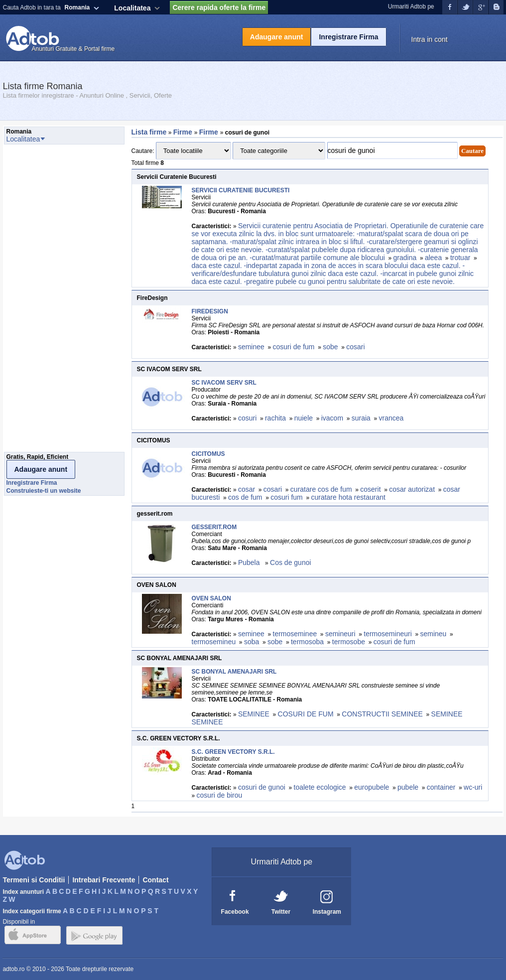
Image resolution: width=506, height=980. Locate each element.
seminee (251, 347)
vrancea (391, 418)
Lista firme (149, 132)
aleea (433, 258)
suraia (361, 418)
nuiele (304, 418)
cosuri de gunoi (262, 787)
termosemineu (214, 642)
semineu (433, 634)
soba (252, 642)
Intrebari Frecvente (104, 880)
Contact (155, 880)
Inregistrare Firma (348, 37)
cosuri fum (287, 497)
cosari (355, 347)
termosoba (307, 642)
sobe (330, 347)
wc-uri (473, 787)
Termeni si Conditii (34, 880)
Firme (184, 132)
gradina (405, 258)
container (441, 787)
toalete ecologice (320, 787)
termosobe (349, 642)
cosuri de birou (220, 795)
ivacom (332, 418)
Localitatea (132, 8)
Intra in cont (430, 39)
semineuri (340, 634)
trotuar (460, 258)
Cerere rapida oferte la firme (219, 7)
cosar (247, 489)
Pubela (250, 562)
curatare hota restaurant (348, 497)
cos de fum (245, 497)
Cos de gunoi (291, 562)
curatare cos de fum (321, 489)
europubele (372, 787)
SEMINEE (254, 714)
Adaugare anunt (277, 37)
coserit (370, 489)
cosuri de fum (294, 347)
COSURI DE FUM (306, 714)
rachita (275, 418)
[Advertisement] (44, 301)
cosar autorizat (412, 489)
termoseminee (295, 634)
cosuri (247, 418)
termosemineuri (387, 634)
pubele (408, 787)
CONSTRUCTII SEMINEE (382, 714)
